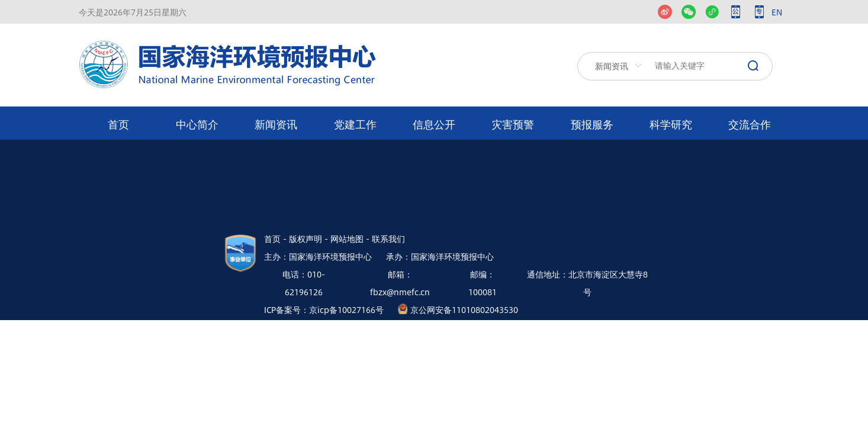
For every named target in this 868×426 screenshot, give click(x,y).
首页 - (275, 238)
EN (777, 12)
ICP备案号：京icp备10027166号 (324, 309)
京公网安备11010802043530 (464, 309)
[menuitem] (118, 123)
